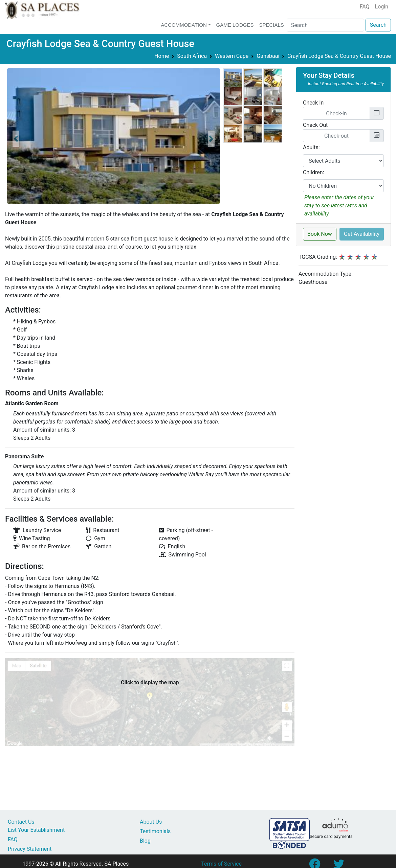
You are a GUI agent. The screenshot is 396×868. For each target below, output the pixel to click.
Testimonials (155, 831)
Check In (313, 103)
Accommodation (184, 25)
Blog (145, 841)
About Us (151, 822)
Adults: (311, 147)
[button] (16, 139)
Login (382, 7)
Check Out (315, 125)
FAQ (365, 7)
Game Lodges (235, 25)
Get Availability (362, 234)
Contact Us (21, 822)
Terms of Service (221, 864)
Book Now (320, 234)
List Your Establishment (36, 830)
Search (378, 25)
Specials (271, 25)
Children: (314, 172)
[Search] (325, 25)
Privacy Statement (30, 849)
